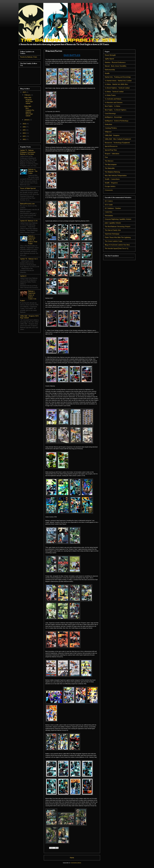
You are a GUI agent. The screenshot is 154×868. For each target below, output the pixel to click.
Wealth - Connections (112, 179)
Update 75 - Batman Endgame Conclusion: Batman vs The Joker (28, 152)
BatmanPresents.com (27, 204)
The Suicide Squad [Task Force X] (116, 248)
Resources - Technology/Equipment (117, 143)
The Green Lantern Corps (114, 241)
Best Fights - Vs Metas (113, 106)
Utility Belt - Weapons (112, 135)
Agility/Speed (109, 59)
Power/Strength (110, 55)
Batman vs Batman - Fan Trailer (33, 171)
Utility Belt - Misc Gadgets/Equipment (118, 139)
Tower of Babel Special (28, 188)
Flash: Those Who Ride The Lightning (118, 237)
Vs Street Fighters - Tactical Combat (117, 88)
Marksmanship (110, 70)
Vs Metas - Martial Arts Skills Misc (116, 84)
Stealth (107, 73)
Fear (106, 157)
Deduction (108, 124)
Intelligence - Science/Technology (117, 121)
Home (72, 858)
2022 (25, 124)
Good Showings (110, 114)
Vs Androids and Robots (113, 99)
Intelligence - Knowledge (113, 117)
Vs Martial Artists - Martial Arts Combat (118, 81)
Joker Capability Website (113, 223)
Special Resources (111, 146)
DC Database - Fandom (113, 208)
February (28, 95)
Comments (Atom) (76, 863)
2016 (24, 127)
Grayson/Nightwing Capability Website (118, 219)
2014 (24, 133)
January (27, 120)
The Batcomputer (111, 165)
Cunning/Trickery (111, 128)
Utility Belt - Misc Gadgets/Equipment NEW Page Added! (29, 111)
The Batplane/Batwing (112, 172)
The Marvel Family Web (113, 230)
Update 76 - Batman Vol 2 (29, 259)
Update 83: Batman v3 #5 (29, 221)
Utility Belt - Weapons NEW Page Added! (28, 100)
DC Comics (109, 201)
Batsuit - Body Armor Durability (116, 66)
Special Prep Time (111, 150)
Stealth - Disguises (111, 183)
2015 (24, 130)
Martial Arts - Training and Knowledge (118, 77)
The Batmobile (110, 168)
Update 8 (23, 276)
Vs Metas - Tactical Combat (114, 92)
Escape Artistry (110, 186)
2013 (24, 136)
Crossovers (109, 190)
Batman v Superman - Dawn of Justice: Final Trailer (33, 240)
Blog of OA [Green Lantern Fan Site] (117, 245)
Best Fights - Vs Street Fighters (116, 110)
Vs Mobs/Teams (110, 95)
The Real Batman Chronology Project (118, 227)
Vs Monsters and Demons (114, 103)
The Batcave (109, 161)
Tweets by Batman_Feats (29, 57)
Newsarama (109, 216)
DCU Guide (109, 205)
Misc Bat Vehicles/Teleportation (116, 176)
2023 (25, 92)
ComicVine (109, 212)
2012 (24, 139)
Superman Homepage (112, 234)
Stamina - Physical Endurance (115, 62)
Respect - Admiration (112, 154)
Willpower (108, 132)
